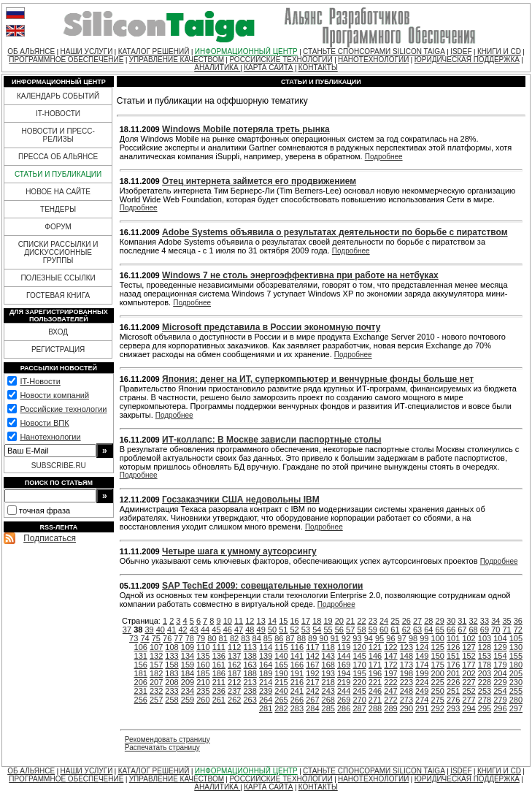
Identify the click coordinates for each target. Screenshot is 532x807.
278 (485, 700)
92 (346, 638)
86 (279, 638)
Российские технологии (63, 409)
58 (361, 630)
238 (250, 691)
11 (239, 621)
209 (188, 682)
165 (281, 665)
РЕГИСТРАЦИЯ (58, 349)
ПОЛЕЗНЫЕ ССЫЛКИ (58, 278)
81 (223, 638)
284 (312, 708)
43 (194, 630)
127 (469, 647)
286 (344, 708)
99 (424, 638)
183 (171, 673)
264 (266, 700)
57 (350, 630)
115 (281, 647)
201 (453, 673)
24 (384, 621)
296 (500, 708)
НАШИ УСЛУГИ (87, 51)
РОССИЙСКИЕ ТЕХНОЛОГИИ (281, 60)
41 (171, 630)
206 (141, 682)
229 (500, 682)
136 (219, 656)
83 (245, 638)
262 (234, 700)
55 (328, 630)
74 (144, 638)
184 (188, 673)
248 (406, 691)
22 (361, 621)
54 (317, 630)
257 (156, 700)
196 (375, 673)
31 (462, 621)
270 (359, 700)
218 (328, 682)
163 (250, 665)
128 (485, 647)
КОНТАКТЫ (318, 68)
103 (485, 638)
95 (379, 638)
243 (328, 691)
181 (141, 673)
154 (500, 656)
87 (290, 638)
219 (344, 682)
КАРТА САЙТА (268, 68)
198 (406, 673)
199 (422, 673)
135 (203, 656)
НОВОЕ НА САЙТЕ (58, 192)
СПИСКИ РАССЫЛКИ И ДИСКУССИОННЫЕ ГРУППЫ (58, 252)
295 (485, 708)
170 (359, 665)
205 (516, 673)
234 (188, 691)
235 (203, 691)
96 (390, 638)
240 (281, 691)
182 (156, 673)
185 (203, 673)
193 (328, 673)
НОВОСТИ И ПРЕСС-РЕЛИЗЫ (58, 135)
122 (390, 647)
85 (268, 638)
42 (182, 630)
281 (266, 708)
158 (171, 665)
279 (500, 700)
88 (301, 638)
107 (156, 647)
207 (156, 682)
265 (281, 700)
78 (190, 638)
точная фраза (45, 510)
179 (500, 665)
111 (219, 647)
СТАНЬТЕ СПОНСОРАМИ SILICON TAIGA (374, 51)
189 (266, 673)
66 (451, 630)
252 (469, 691)
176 (453, 665)
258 (171, 700)
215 (281, 682)
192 (312, 673)
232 (156, 691)
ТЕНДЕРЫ (58, 209)
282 (281, 708)
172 (390, 665)
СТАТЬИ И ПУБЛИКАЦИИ (58, 174)
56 (339, 630)
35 (506, 621)
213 (250, 682)
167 (312, 665)
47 (239, 630)
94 (369, 638)
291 (422, 708)
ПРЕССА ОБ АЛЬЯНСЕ (58, 157)
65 (440, 630)
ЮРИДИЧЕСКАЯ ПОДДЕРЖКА (467, 60)
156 (141, 665)
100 (438, 638)
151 (453, 656)
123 (406, 647)
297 (516, 708)
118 (328, 647)
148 (406, 656)
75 (156, 638)
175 (438, 665)
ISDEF (461, 51)
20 (339, 621)
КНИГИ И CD (499, 51)
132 (156, 656)
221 (375, 682)
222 (390, 682)
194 (344, 673)
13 (261, 621)
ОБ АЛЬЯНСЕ (31, 51)
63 (417, 630)
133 (171, 656)
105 (516, 638)
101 (453, 638)
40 (161, 630)
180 (516, 665)
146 (375, 656)
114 (266, 647)
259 (188, 700)
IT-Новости (40, 381)
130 (516, 647)
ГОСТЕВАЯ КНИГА (58, 295)
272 (390, 700)
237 (234, 691)
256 (141, 700)
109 (188, 647)
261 (219, 700)
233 (171, 691)
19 (328, 621)
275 (438, 700)
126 (453, 647)
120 (359, 647)
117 (312, 647)
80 (212, 638)
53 (306, 630)
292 (438, 708)
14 (272, 621)
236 (219, 691)
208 (171, 682)
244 (344, 691)
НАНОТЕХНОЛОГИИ (373, 60)
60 (384, 630)
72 (518, 630)
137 (234, 656)
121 (375, 647)
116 (297, 647)
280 (516, 700)
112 (234, 647)
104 (500, 638)
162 (234, 665)
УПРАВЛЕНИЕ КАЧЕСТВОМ (177, 60)
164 (266, 665)
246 (375, 691)
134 (188, 656)
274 (422, 700)
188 (250, 673)
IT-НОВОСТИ (58, 114)
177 (469, 665)
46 (228, 630)
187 (234, 673)
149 (422, 656)
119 (344, 647)
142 (312, 656)
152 (469, 656)
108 (171, 647)
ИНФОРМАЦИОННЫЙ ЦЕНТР (246, 51)
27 (417, 621)
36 (518, 621)
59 (373, 630)
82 (234, 638)
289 (390, 708)
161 (219, 665)
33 (485, 621)
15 (283, 621)
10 (228, 621)
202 (469, 673)
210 (203, 682)
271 (375, 700)
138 (250, 656)
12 (250, 621)
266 (297, 700)
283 (297, 708)
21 (350, 621)
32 (474, 621)
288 (375, 708)
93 (357, 638)
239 (266, 691)
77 (178, 638)
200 (438, 673)
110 (203, 647)
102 (469, 638)
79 (201, 638)
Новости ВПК (44, 423)
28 (428, 621)
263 (250, 700)
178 (485, 665)
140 (281, 656)
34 (496, 621)
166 (297, 665)
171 (375, 665)
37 (127, 630)
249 (422, 691)
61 (395, 630)
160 (203, 665)
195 (359, 673)
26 (406, 621)
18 (317, 621)
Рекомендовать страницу (167, 739)
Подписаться (50, 538)
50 (272, 630)
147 (390, 656)
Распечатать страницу (162, 747)
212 (234, 682)
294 (469, 708)
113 (250, 647)
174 (422, 665)
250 (438, 691)
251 (453, 691)
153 (485, 656)
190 (281, 673)
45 (216, 630)
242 (312, 691)
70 (496, 630)
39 (149, 630)
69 (485, 630)
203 (485, 673)
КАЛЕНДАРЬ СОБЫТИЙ (58, 96)
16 (295, 621)
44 (205, 630)
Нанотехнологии (50, 437)
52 (295, 630)
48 (250, 630)
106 (141, 647)
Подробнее (384, 157)
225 (438, 682)
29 (440, 621)
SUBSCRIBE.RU (59, 466)
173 (406, 665)
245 (359, 691)
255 (516, 691)
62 (406, 630)
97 (402, 638)
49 (261, 630)
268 (328, 700)
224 (422, 682)
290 (406, 708)
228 (485, 682)
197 (390, 673)
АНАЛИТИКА (217, 68)
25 (395, 621)
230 (516, 682)
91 (335, 638)
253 (485, 691)
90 (323, 638)
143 (328, 656)
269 (344, 700)
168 (328, 665)
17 (306, 621)
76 (167, 638)
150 (438, 656)
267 (312, 700)
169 (344, 665)
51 (283, 630)
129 (500, 647)
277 (469, 700)
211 (219, 682)
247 (390, 691)
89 (312, 638)
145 (359, 656)
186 (219, 673)
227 (469, 682)
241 (297, 691)
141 (297, 656)
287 (359, 708)
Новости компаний (54, 395)
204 (500, 673)
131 (141, 656)
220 (359, 682)
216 (297, 682)
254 (500, 691)
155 (516, 656)
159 (188, 665)
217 (312, 682)
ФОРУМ (58, 227)
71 (506, 630)
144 (344, 656)
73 (134, 638)
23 (373, 621)
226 (453, 682)
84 (257, 638)
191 (297, 673)
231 (141, 691)
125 (438, 647)
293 (453, 708)
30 (451, 621)
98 (413, 638)
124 (422, 647)
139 (266, 656)
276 (453, 700)
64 (428, 630)
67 (462, 630)
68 (474, 630)
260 (203, 700)
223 (406, 682)
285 (328, 708)
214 (266, 682)
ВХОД (58, 332)
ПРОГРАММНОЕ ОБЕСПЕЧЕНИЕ (66, 60)
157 (156, 665)
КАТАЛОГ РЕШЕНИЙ (154, 51)
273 (406, 700)
